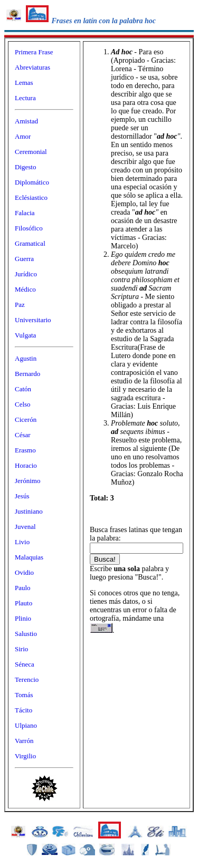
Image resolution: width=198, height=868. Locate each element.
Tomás (24, 695)
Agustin (26, 358)
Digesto (25, 167)
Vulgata (25, 335)
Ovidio (24, 572)
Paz (20, 305)
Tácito (23, 710)
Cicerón (26, 419)
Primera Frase (34, 52)
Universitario (33, 320)
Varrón (24, 741)
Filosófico (29, 228)
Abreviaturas (32, 67)
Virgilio (25, 756)
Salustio (26, 634)
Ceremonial (31, 152)
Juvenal (25, 527)
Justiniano (29, 511)
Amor (23, 136)
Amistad (26, 121)
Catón (23, 389)
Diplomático (32, 182)
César (23, 435)
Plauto (23, 603)
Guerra (24, 259)
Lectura (25, 98)
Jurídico (26, 274)
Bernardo (27, 374)
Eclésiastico (31, 197)
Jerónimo (27, 481)
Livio (22, 542)
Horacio (26, 465)
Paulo (23, 588)
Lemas (24, 83)
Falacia (25, 213)
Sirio (21, 649)
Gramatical (30, 243)
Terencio (27, 679)
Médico (25, 289)
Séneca (25, 664)
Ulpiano (26, 725)
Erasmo (25, 450)
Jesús (22, 496)
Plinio (23, 618)
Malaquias (29, 557)
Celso (23, 404)
